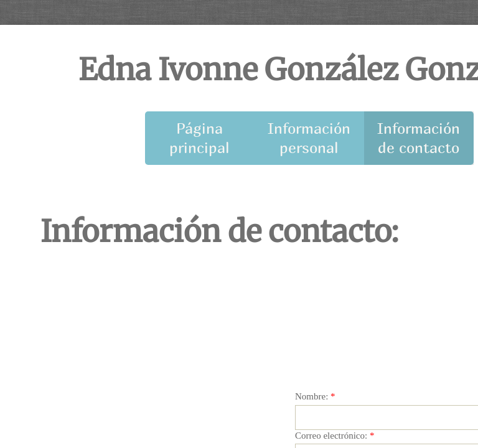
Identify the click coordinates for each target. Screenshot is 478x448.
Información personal (309, 138)
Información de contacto (419, 138)
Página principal (199, 138)
